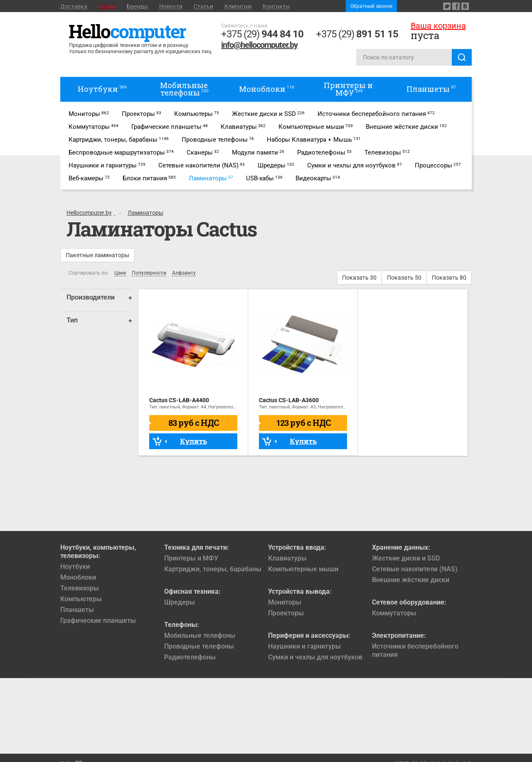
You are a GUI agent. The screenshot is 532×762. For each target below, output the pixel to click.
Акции (107, 6)
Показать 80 (449, 278)
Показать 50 (404, 278)
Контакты (276, 6)
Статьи (203, 6)
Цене (120, 273)
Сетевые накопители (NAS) (415, 569)
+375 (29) (262, 34)
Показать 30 (359, 278)
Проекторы (286, 613)
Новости (171, 6)
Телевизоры (80, 588)
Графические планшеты (98, 621)
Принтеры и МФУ (191, 558)
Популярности (149, 273)
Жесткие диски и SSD (406, 558)
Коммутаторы (394, 613)
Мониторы (285, 602)
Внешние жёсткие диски (411, 580)
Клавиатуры (287, 558)
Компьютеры (81, 599)
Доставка (74, 6)
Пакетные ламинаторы (97, 255)
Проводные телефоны (199, 646)
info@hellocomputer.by (259, 45)
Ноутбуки (75, 567)
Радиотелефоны (190, 657)
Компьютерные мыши (303, 569)
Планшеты (77, 610)
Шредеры (180, 602)
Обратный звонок (371, 6)
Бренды (137, 6)
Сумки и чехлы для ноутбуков (315, 657)
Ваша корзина (438, 26)
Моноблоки (78, 577)
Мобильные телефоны (200, 635)
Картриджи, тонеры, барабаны (213, 569)
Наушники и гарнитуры (304, 646)
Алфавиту (184, 273)
